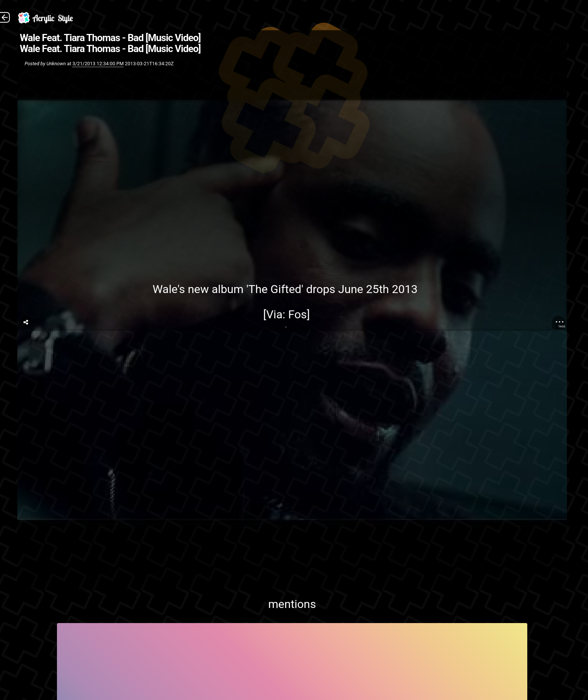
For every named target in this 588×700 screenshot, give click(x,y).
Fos (298, 314)
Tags (562, 326)
